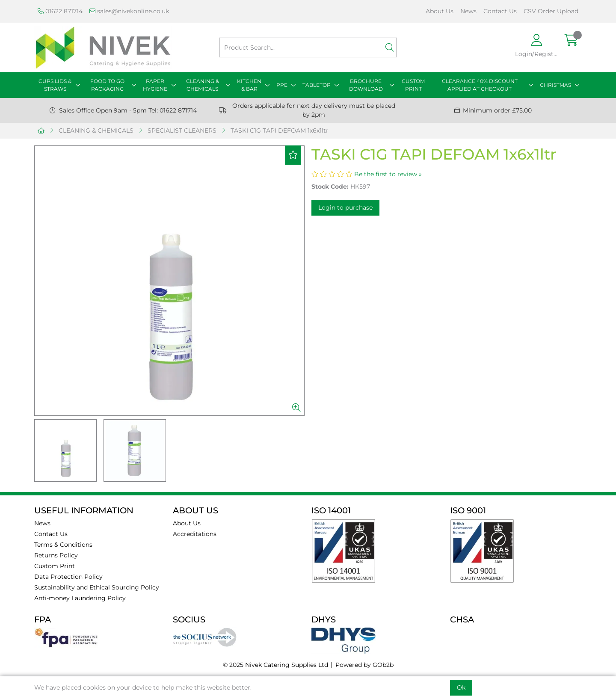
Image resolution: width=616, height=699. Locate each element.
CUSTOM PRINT (413, 85)
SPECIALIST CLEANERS (182, 130)
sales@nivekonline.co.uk (129, 11)
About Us (440, 11)
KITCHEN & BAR (249, 85)
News (468, 11)
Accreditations (195, 534)
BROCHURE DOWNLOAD (366, 85)
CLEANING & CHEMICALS (203, 85)
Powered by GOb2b (364, 665)
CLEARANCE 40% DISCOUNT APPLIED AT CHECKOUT (480, 85)
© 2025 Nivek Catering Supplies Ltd (275, 665)
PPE (282, 85)
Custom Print (55, 566)
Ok (461, 687)
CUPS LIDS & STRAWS (55, 85)
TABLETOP (317, 85)
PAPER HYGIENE (155, 85)
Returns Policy (56, 555)
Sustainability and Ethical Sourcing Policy (97, 587)
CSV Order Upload (551, 11)
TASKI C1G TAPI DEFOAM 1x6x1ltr (280, 130)
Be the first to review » (388, 174)
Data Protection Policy (68, 577)
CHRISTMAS (555, 85)
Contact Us (500, 11)
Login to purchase (345, 207)
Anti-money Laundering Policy (80, 598)
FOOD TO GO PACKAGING (107, 85)
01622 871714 (60, 11)
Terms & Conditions (63, 545)
